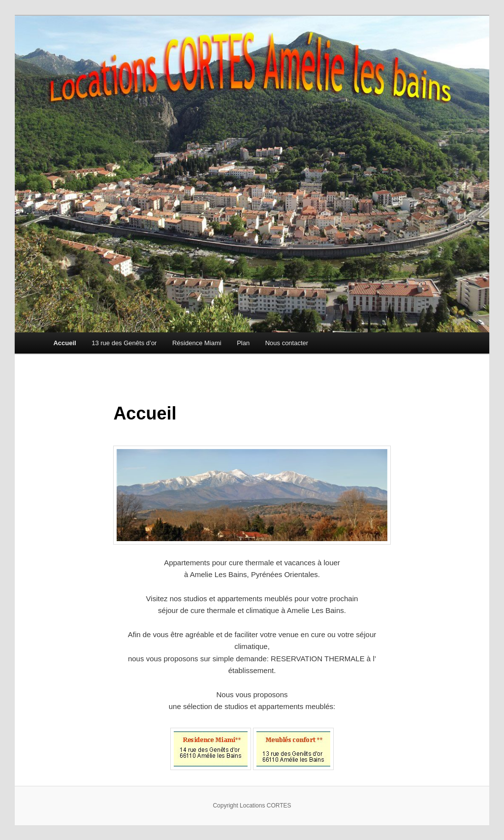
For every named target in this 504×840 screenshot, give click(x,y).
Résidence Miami (197, 343)
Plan (243, 343)
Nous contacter (287, 343)
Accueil (64, 343)
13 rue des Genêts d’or (124, 343)
